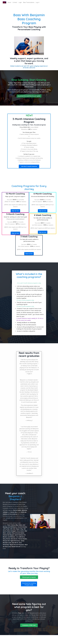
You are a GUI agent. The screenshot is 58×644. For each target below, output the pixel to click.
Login (20, 2)
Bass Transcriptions (29, 2)
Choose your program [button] (29, 586)
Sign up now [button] (15, 214)
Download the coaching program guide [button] (29, 98)
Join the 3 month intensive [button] (29, 170)
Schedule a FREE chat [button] (29, 634)
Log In (38, 2)
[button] (29, 169)
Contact (15, 2)
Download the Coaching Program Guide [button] (29, 593)
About (9, 2)
